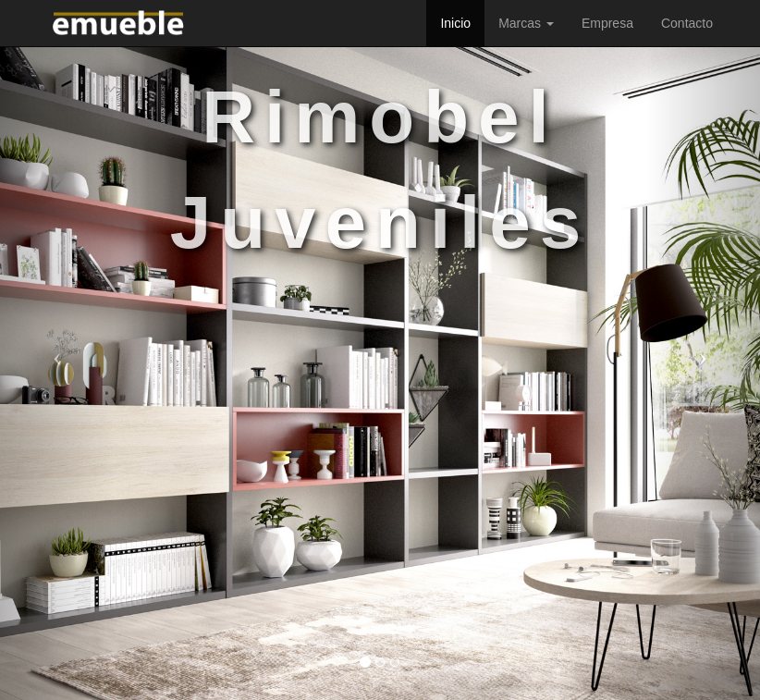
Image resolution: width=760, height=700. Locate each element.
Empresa (607, 23)
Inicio (455, 23)
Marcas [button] (526, 23)
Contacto (687, 23)
